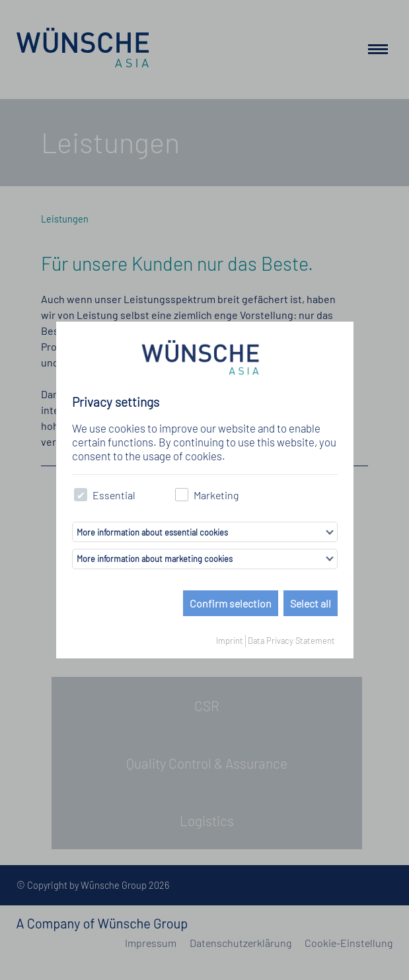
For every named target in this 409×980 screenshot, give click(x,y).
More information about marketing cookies (155, 559)
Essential (105, 495)
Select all (311, 603)
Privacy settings (116, 402)
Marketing (207, 495)
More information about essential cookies (152, 532)
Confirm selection (231, 603)
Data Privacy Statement (291, 641)
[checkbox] (81, 495)
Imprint (230, 641)
